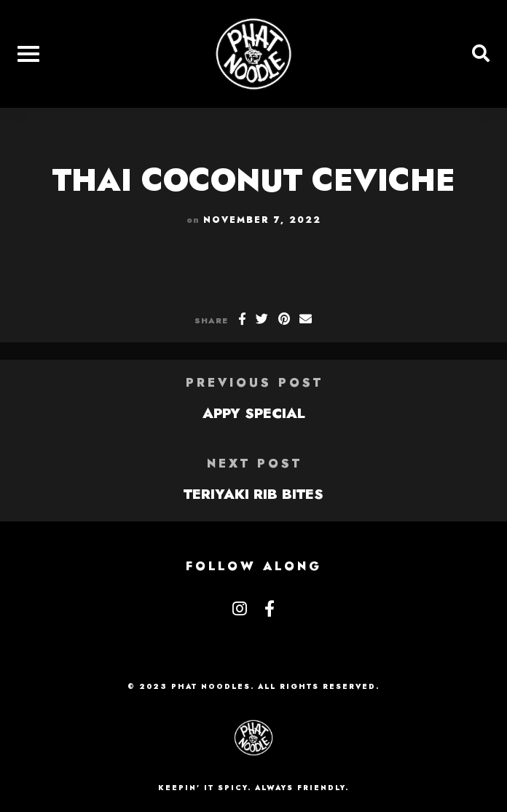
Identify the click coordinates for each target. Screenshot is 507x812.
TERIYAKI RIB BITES (253, 494)
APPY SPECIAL (254, 413)
